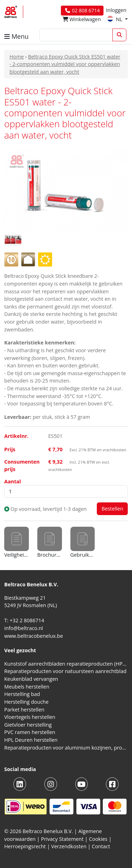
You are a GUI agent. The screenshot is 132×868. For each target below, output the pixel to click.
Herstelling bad (22, 694)
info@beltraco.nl (24, 628)
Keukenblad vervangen (31, 679)
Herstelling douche (26, 702)
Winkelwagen (82, 19)
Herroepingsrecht (26, 846)
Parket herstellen (24, 710)
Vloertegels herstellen (30, 717)
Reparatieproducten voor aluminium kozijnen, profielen (66, 748)
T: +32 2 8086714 (24, 620)
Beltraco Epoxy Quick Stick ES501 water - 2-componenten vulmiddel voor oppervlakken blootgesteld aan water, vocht (65, 64)
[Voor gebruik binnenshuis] (28, 259)
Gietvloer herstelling (28, 725)
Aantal (12, 481)
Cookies (98, 839)
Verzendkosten (69, 846)
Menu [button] (16, 36)
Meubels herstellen (27, 687)
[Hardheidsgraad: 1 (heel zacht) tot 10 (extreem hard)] (11, 259)
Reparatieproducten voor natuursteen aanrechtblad (65, 671)
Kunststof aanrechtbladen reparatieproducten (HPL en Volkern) (66, 664)
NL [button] (115, 19)
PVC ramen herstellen (30, 732)
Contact (101, 846)
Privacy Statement (62, 839)
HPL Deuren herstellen (31, 740)
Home (17, 57)
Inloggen (116, 10)
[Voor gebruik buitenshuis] (45, 259)
